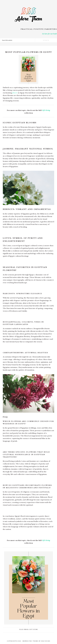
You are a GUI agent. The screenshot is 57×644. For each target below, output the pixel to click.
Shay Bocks (46, 641)
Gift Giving (46, 110)
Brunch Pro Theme (30, 641)
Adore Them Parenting (28, 15)
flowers (15, 93)
